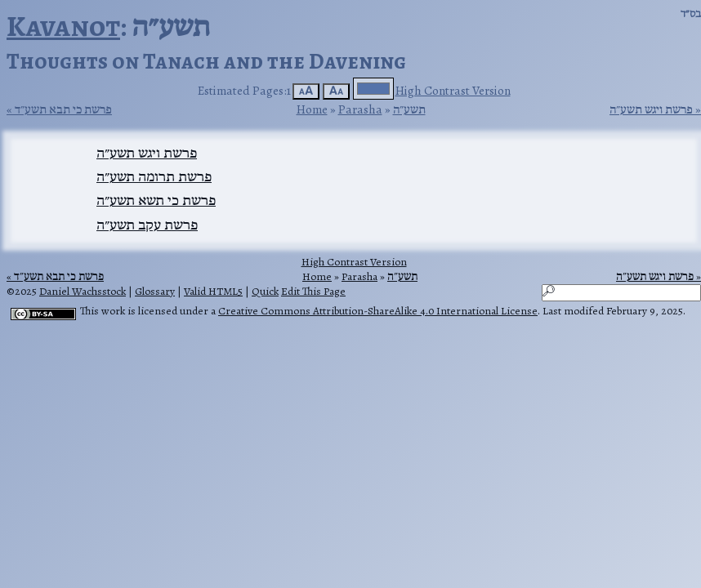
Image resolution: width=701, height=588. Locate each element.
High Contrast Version (453, 90)
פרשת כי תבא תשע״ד (63, 109)
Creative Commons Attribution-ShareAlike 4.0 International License (378, 311)
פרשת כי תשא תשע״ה (156, 200)
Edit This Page (313, 291)
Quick (265, 291)
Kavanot (63, 26)
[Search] (621, 293)
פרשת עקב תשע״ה (147, 225)
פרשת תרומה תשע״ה (154, 176)
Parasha (360, 109)
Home (312, 109)
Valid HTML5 (213, 291)
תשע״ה (409, 109)
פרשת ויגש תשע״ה (651, 109)
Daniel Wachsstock (83, 291)
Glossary (155, 291)
